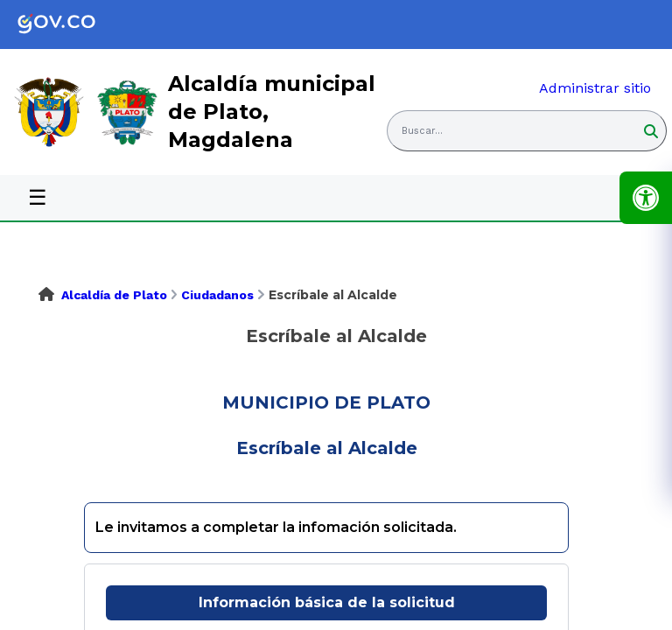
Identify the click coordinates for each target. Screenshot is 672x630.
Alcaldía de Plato (114, 295)
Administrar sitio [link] (595, 88)
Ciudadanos (217, 295)
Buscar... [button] (422, 131)
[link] (70, 24)
